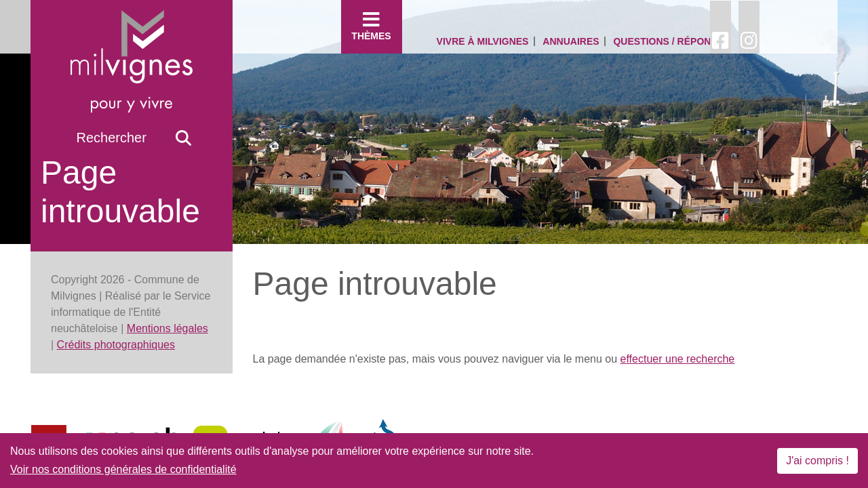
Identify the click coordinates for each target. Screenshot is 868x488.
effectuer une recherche (678, 359)
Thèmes (372, 26)
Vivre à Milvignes (483, 41)
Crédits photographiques (116, 345)
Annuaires (571, 41)
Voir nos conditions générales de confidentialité (123, 469)
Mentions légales (167, 328)
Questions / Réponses (671, 41)
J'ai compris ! (817, 461)
